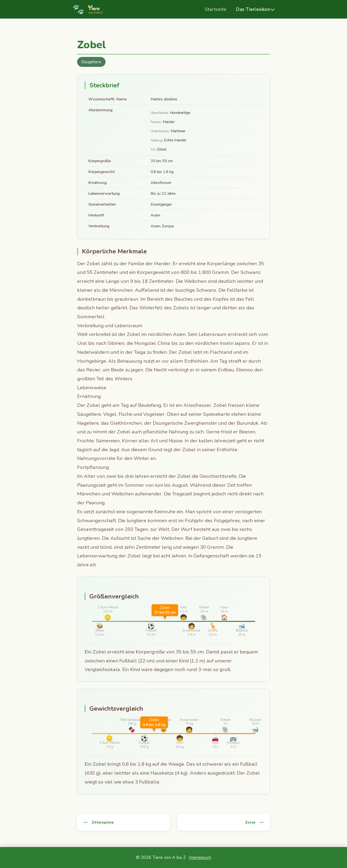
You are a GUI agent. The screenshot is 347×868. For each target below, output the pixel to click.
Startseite (215, 9)
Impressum (200, 857)
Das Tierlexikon (253, 9)
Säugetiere (91, 62)
